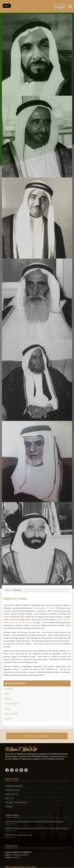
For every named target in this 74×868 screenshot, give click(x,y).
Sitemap (9, 807)
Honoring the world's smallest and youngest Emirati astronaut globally (34, 822)
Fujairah (8, 719)
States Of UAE (12, 794)
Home (8, 590)
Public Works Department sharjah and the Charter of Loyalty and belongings (37, 828)
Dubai (7, 694)
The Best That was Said (16, 803)
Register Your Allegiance (37, 736)
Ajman (7, 709)
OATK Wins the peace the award (18, 835)
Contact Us (16, 857)
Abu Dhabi (9, 689)
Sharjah (35, 608)
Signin (7, 6)
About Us (9, 798)
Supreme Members (14, 786)
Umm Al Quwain (48, 608)
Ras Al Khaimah (11, 704)
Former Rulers (12, 790)
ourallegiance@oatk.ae (19, 855)
